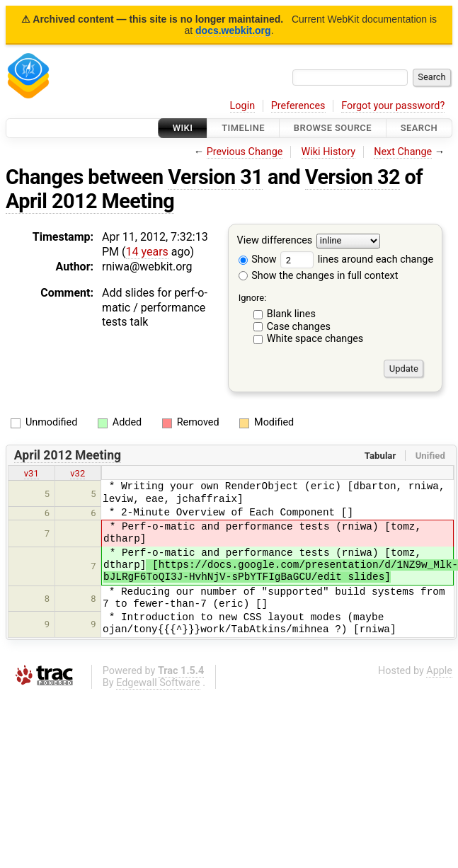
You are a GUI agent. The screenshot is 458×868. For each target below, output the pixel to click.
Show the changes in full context (319, 276)
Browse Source (333, 128)
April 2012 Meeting (90, 201)
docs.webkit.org (233, 30)
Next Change (403, 152)
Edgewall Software (158, 683)
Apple (439, 671)
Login (243, 106)
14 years (147, 252)
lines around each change (357, 259)
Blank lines (291, 314)
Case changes (299, 327)
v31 (32, 473)
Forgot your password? (393, 106)
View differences (275, 241)
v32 (78, 473)
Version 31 (215, 177)
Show (258, 259)
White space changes (315, 339)
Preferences (298, 106)
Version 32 (353, 177)
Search (419, 128)
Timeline (243, 128)
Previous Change (245, 152)
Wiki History (328, 152)
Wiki (183, 128)
